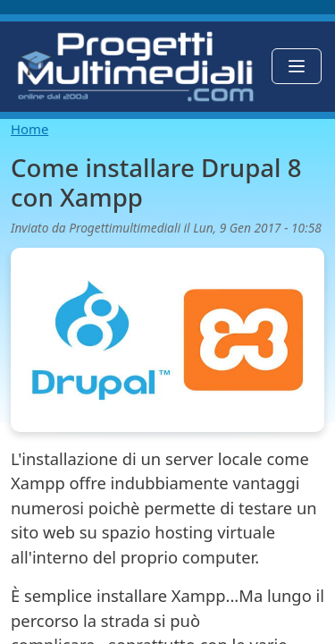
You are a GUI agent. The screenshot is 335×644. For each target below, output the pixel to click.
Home (29, 129)
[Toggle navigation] (297, 66)
